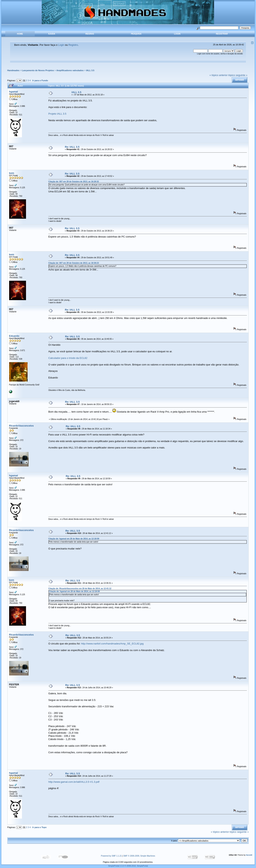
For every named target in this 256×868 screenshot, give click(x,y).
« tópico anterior (218, 75)
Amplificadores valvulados (70, 70)
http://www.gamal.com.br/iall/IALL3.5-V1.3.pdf (74, 782)
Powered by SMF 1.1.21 (111, 856)
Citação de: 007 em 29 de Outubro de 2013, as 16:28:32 (74, 182)
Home (20, 34)
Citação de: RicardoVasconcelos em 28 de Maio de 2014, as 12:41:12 (80, 589)
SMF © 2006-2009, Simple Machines (139, 856)
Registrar (222, 34)
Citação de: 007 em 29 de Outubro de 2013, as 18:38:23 (74, 263)
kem (12, 173)
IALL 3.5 (90, 70)
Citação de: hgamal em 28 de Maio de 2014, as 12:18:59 (74, 539)
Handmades (13, 70)
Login (177, 34)
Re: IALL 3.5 (72, 147)
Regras (90, 34)
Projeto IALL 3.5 (57, 114)
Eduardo (14, 336)
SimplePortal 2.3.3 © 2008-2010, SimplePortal (128, 866)
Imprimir (240, 80)
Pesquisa (136, 34)
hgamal (14, 92)
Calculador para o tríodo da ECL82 (68, 358)
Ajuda (52, 34)
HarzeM (249, 855)
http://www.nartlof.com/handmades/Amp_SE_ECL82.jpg (112, 644)
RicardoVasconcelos (21, 426)
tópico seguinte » (238, 75)
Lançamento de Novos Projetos (38, 70)
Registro (73, 45)
